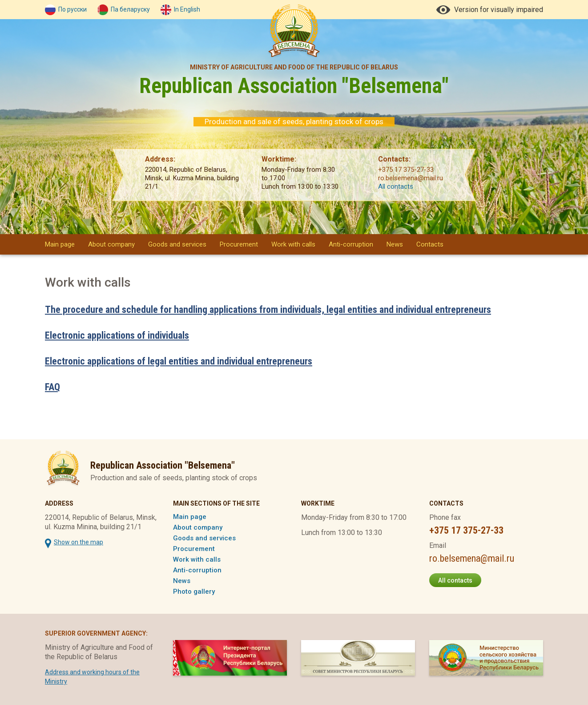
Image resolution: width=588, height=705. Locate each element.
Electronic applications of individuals (117, 335)
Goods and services (177, 244)
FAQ (52, 387)
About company (111, 244)
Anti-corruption (351, 244)
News (395, 244)
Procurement (239, 244)
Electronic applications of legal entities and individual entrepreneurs (179, 361)
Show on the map (79, 542)
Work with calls (293, 244)
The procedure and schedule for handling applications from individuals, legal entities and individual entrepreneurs (268, 310)
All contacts (396, 186)
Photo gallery (194, 592)
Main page (60, 244)
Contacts (430, 244)
